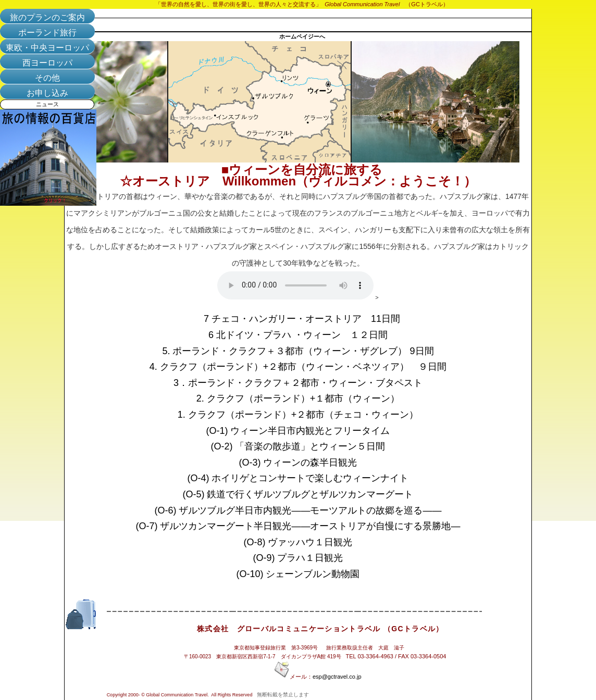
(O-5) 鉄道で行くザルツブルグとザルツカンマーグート (303, 494)
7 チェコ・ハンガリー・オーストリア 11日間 (302, 319)
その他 (47, 78)
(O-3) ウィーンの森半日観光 (298, 463)
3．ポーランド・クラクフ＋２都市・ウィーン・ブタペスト (298, 383)
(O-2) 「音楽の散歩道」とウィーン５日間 (304, 446)
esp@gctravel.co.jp (337, 677)
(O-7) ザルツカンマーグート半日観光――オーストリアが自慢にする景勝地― (298, 526)
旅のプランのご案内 (47, 17)
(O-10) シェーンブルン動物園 (298, 574)
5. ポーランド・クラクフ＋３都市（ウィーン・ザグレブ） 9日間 (298, 351)
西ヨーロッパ (47, 63)
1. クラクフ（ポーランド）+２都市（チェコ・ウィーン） (298, 415)
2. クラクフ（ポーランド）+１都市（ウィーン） (298, 398)
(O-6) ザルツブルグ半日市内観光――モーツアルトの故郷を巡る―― (303, 510)
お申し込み (47, 93)
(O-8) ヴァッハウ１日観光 (303, 542)
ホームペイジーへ (302, 36)
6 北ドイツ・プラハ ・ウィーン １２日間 (298, 335)
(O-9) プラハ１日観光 (303, 558)
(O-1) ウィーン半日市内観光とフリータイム (298, 431)
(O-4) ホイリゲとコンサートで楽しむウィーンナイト (304, 478)
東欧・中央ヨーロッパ (47, 48)
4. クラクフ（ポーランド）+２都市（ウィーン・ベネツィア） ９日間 (298, 367)
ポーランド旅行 (47, 33)
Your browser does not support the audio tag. (295, 285)
